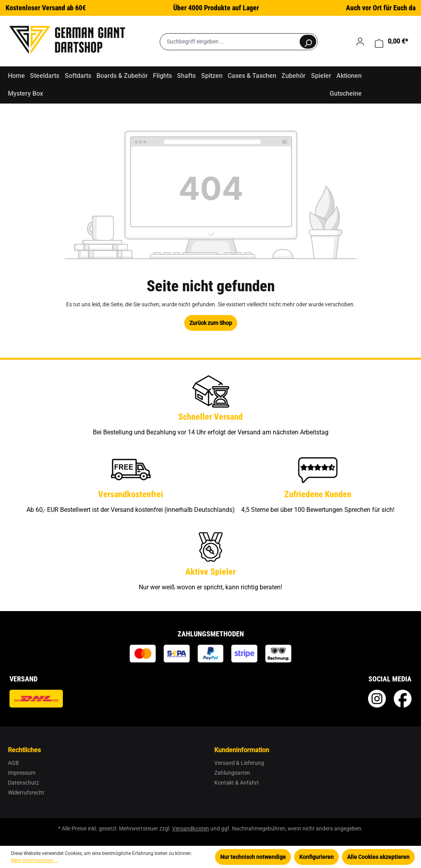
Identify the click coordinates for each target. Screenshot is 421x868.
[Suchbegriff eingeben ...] (229, 42)
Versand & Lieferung (239, 763)
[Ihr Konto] (360, 42)
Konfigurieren (316, 857)
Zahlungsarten (232, 773)
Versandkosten (191, 828)
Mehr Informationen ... (35, 860)
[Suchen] (308, 42)
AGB (13, 763)
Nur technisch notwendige (253, 857)
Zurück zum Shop (211, 323)
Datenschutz (24, 783)
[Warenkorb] (391, 42)
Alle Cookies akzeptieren (378, 857)
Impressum (22, 773)
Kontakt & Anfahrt (237, 783)
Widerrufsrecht (26, 793)
